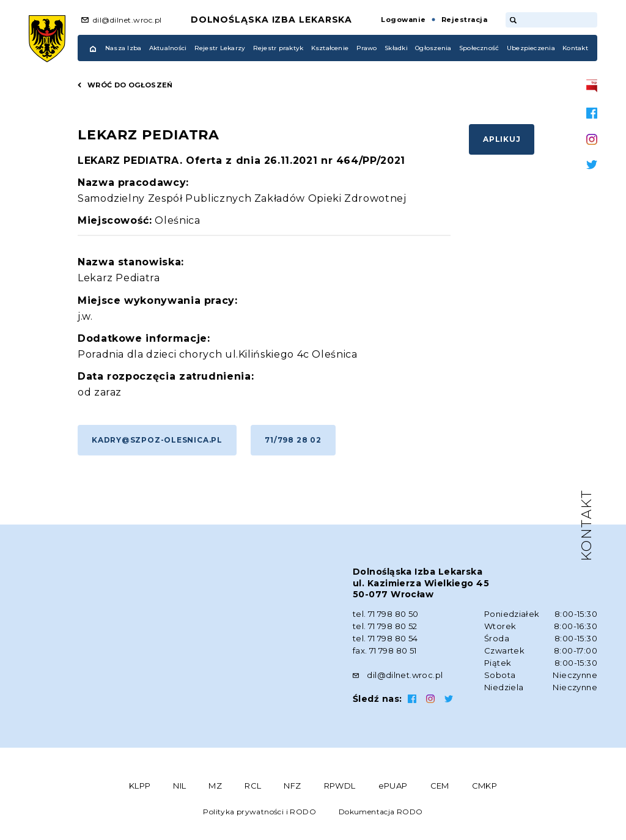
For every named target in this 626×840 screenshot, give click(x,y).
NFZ (292, 786)
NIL (179, 786)
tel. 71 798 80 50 (386, 614)
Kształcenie (330, 48)
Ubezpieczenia (531, 48)
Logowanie (403, 20)
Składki (396, 48)
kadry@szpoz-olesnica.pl (157, 440)
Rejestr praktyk (278, 48)
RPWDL (340, 786)
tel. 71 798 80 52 (385, 626)
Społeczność (479, 48)
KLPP (140, 786)
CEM (440, 786)
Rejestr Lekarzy (220, 48)
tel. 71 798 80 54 (385, 638)
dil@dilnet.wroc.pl (127, 20)
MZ (215, 786)
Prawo (367, 48)
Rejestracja (464, 20)
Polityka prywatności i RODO (260, 812)
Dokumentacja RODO (381, 812)
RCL (253, 786)
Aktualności (168, 48)
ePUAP (393, 786)
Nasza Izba (123, 48)
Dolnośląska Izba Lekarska (272, 20)
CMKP (485, 786)
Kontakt (575, 48)
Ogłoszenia (433, 48)
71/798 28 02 (293, 440)
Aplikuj (502, 139)
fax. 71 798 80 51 (385, 650)
